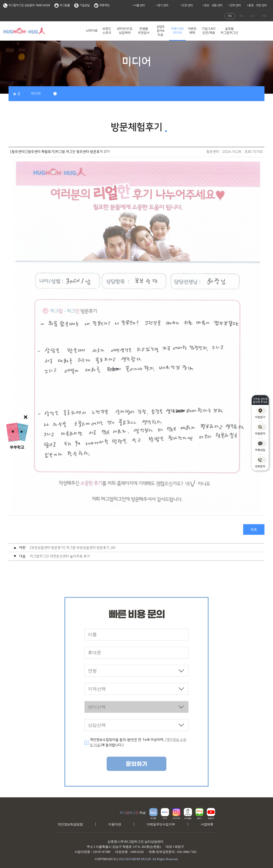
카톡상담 (260, 446)
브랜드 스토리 (107, 31)
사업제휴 (207, 824)
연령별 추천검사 (144, 31)
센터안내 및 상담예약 (125, 31)
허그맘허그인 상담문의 (27, 5)
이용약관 (115, 824)
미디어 (36, 94)
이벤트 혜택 (192, 31)
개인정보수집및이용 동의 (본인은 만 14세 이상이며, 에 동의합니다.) (138, 743)
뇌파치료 (92, 31)
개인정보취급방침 (70, 824)
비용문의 (260, 429)
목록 (254, 530)
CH (253, 16)
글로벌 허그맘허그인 (229, 31)
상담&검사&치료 (160, 31)
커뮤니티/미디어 (177, 31)
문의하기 (136, 764)
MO (264, 16)
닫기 (26, 417)
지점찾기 (260, 413)
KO (230, 16)
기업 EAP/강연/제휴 (209, 31)
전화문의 (260, 462)
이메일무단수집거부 (161, 824)
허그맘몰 (62, 5)
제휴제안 (102, 5)
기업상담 (82, 5)
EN (241, 16)
